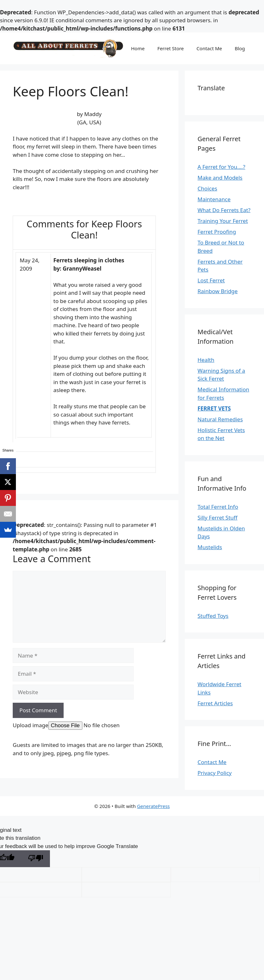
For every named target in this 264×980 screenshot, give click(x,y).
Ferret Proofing (217, 232)
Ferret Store (171, 48)
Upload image (31, 725)
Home (138, 48)
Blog (240, 48)
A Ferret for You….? (221, 167)
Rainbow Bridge (218, 291)
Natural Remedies (220, 419)
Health (206, 360)
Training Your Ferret (223, 221)
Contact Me (209, 48)
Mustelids (210, 547)
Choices (207, 188)
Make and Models (220, 178)
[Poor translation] (36, 859)
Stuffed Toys (213, 616)
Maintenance (214, 199)
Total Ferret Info (218, 507)
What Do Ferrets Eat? (224, 210)
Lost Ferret (211, 280)
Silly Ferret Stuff (218, 518)
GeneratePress (153, 806)
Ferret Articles (215, 703)
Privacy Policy (215, 773)
